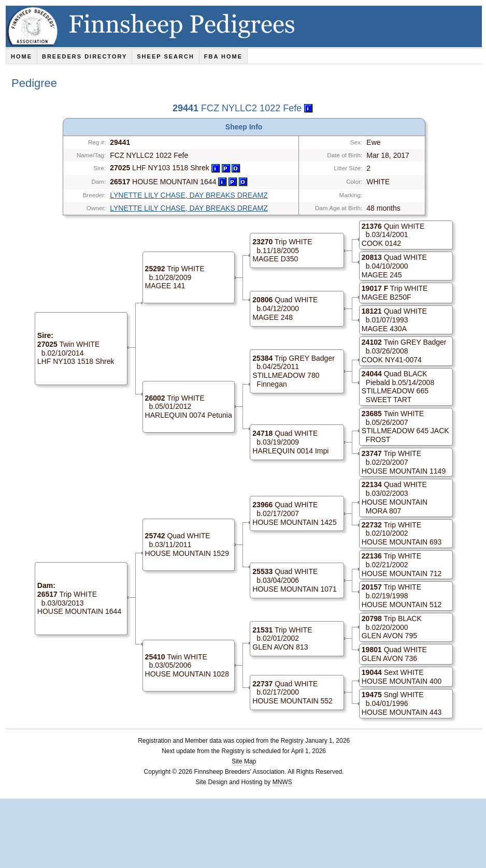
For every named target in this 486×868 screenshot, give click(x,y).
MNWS (282, 782)
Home (22, 56)
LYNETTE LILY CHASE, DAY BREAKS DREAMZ (189, 195)
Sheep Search (166, 56)
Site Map (244, 761)
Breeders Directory (84, 56)
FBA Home (223, 56)
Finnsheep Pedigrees (246, 26)
